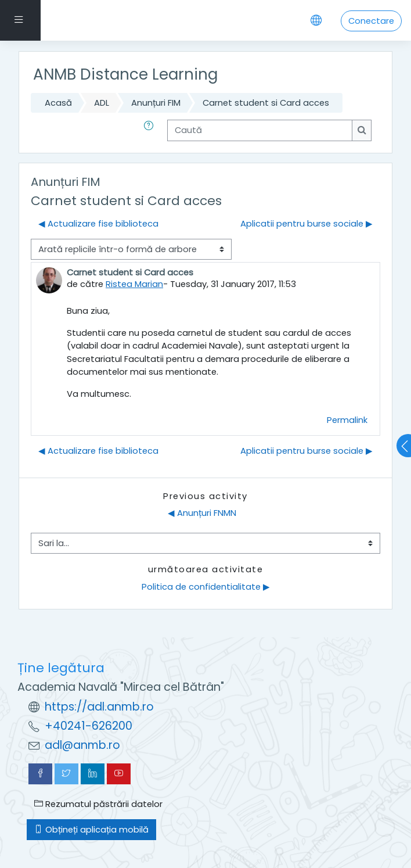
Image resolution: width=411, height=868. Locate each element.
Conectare (371, 21)
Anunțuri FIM (156, 103)
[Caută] (260, 130)
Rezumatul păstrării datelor (98, 804)
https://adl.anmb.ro (99, 707)
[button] (151, 130)
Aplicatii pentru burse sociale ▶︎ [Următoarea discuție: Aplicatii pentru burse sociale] (307, 223)
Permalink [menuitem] (347, 420)
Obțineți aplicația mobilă (91, 829)
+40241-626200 (89, 726)
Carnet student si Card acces (266, 103)
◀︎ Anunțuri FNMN (202, 513)
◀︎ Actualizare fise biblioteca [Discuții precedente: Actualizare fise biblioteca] (98, 223)
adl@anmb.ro (82, 745)
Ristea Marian (134, 284)
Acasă (58, 103)
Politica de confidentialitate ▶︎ (206, 587)
